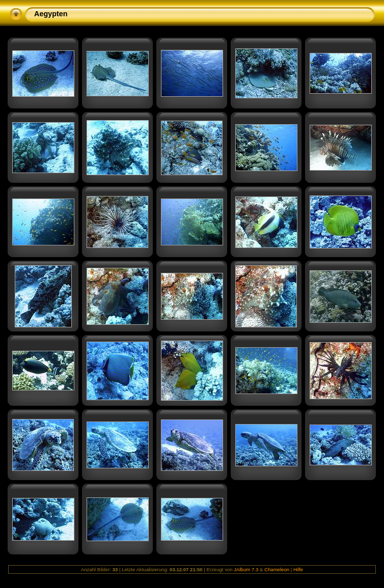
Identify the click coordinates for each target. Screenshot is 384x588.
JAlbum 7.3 (246, 569)
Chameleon (277, 569)
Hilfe (298, 569)
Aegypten (51, 14)
